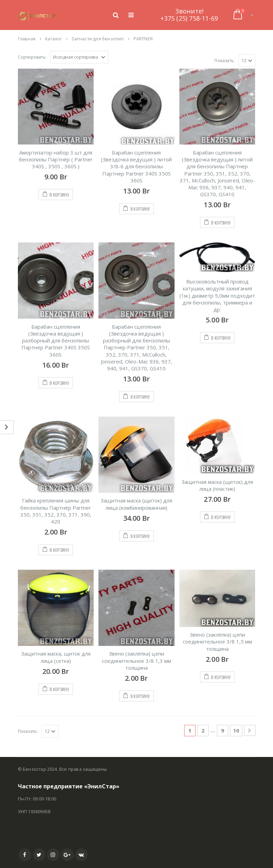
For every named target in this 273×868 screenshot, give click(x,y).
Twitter (39, 855)
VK (81, 855)
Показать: (225, 61)
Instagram (53, 855)
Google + (67, 855)
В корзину (59, 195)
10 (236, 730)
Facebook (25, 855)
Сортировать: (32, 57)
